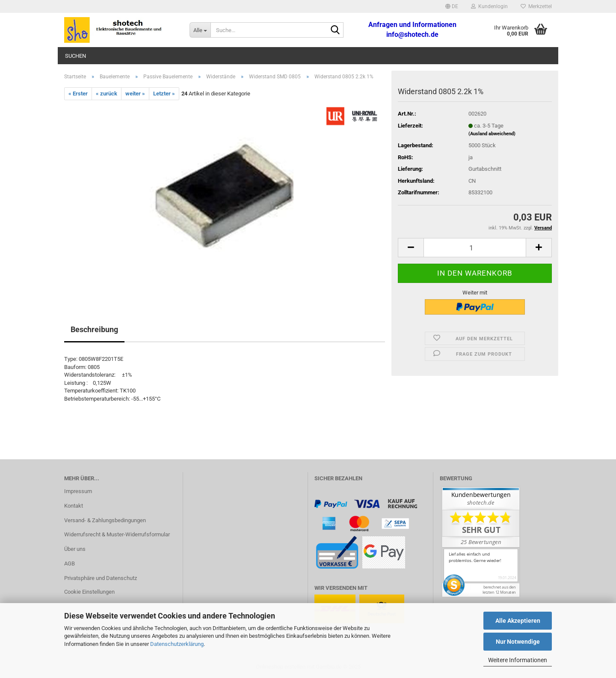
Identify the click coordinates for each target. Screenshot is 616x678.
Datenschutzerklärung (177, 644)
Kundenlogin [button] (489, 6)
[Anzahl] (475, 248)
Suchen (76, 56)
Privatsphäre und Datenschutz (101, 578)
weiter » (135, 94)
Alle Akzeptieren (518, 621)
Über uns (75, 549)
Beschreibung (94, 329)
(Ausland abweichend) (492, 134)
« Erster (78, 94)
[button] (452, 6)
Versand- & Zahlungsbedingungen (105, 520)
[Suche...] (200, 30)
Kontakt (74, 506)
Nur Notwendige (518, 642)
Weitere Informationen (518, 660)
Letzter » (164, 94)
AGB (70, 564)
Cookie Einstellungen (89, 592)
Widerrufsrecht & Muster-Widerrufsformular (117, 534)
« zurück (107, 94)
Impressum (78, 491)
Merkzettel (536, 6)
